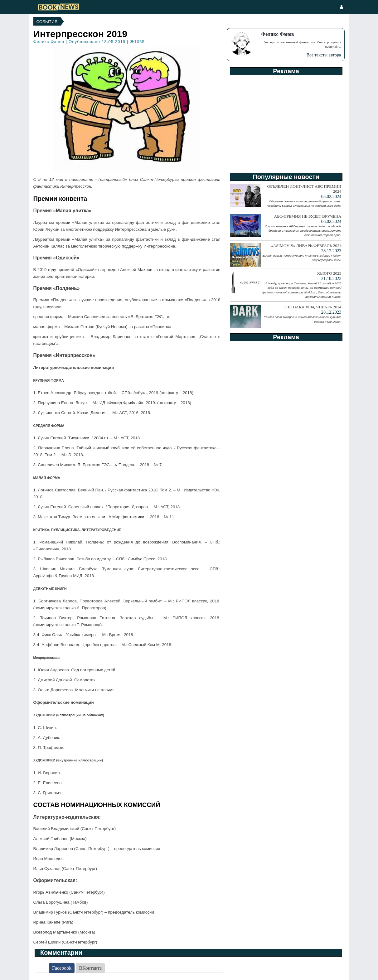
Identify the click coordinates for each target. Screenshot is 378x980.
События (47, 22)
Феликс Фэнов (49, 42)
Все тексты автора (324, 55)
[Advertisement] (286, 122)
